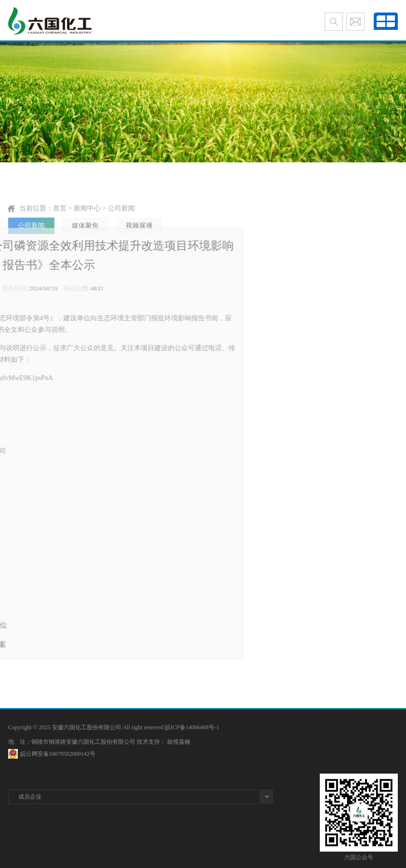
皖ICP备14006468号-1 (192, 727)
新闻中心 (87, 222)
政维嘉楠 (179, 742)
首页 (60, 222)
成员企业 (30, 797)
